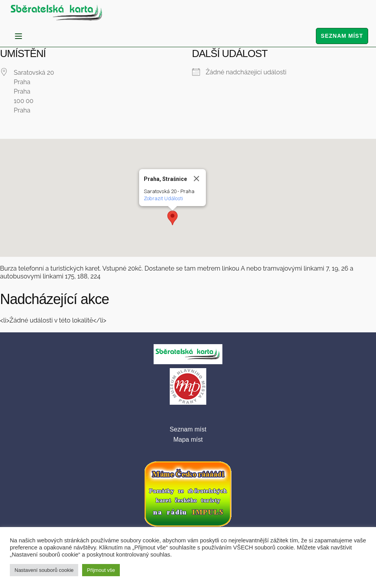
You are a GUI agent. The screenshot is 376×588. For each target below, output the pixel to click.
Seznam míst (342, 36)
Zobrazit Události (163, 198)
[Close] (196, 179)
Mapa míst (188, 440)
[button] (172, 218)
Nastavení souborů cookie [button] (44, 570)
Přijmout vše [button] (101, 570)
